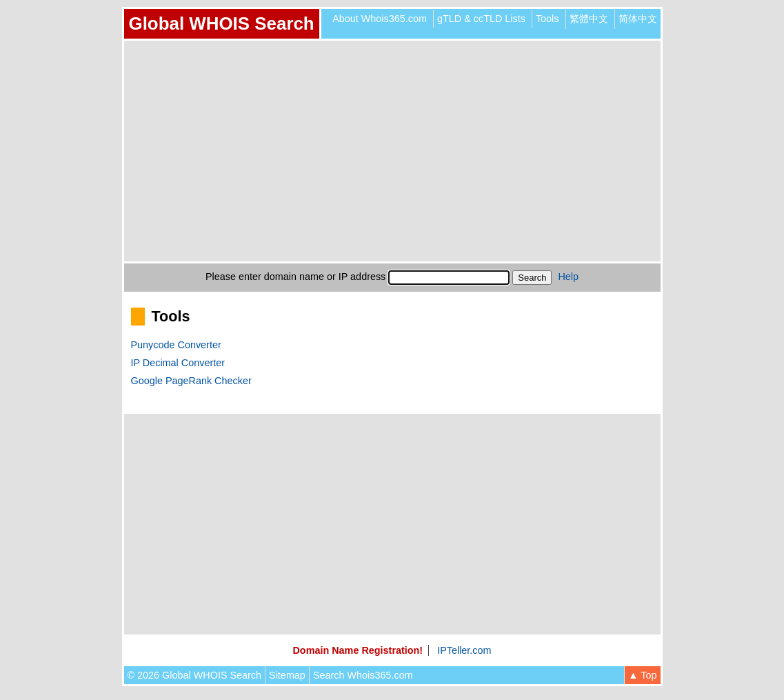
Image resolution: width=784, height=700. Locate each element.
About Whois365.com (380, 19)
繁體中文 (589, 19)
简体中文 (638, 19)
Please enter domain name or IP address (295, 277)
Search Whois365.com (363, 675)
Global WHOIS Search (222, 23)
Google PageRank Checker (191, 381)
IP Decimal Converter (178, 363)
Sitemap (287, 675)
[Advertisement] (392, 151)
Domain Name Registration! (358, 650)
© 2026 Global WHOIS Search (195, 675)
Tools (547, 19)
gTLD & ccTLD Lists (481, 19)
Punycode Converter (176, 345)
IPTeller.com (464, 650)
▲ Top (642, 675)
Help (568, 277)
